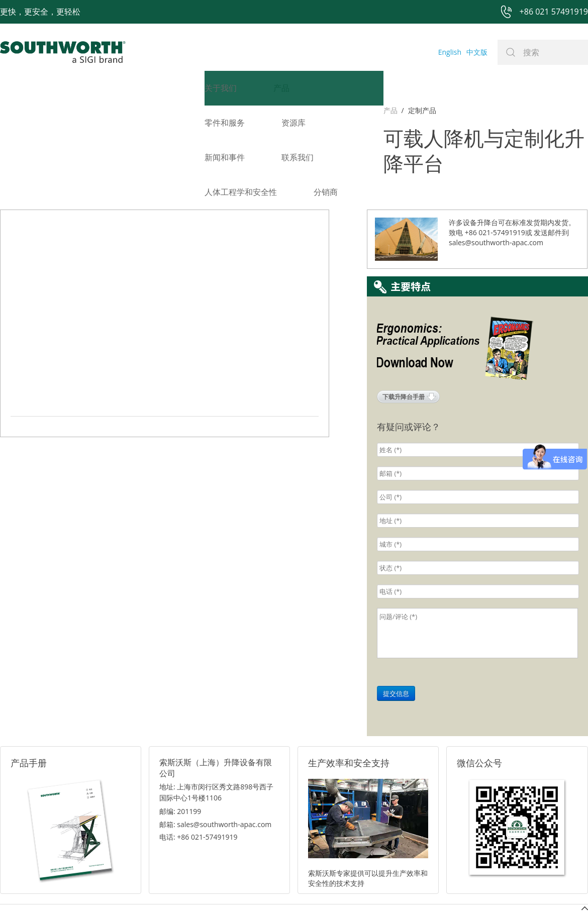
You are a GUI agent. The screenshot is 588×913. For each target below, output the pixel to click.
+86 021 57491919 (145, 889)
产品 (7, 110)
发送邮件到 (551, 174)
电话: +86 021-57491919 (199, 778)
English (450, 52)
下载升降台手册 (404, 338)
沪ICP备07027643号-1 (339, 889)
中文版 (477, 52)
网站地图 (282, 889)
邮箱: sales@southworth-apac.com (215, 766)
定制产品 (39, 110)
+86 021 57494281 (230, 889)
